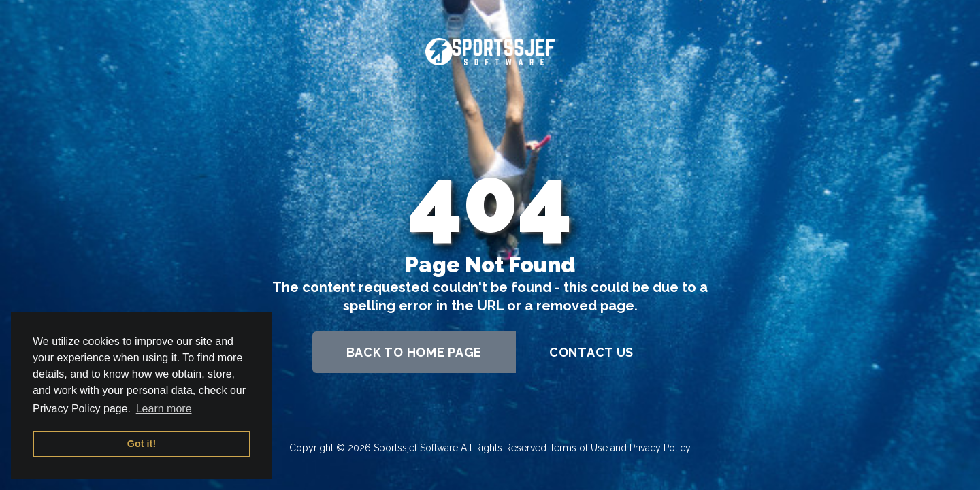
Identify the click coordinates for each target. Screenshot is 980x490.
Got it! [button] (142, 444)
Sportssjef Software (416, 448)
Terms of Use (578, 448)
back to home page (414, 352)
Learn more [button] (164, 409)
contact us (591, 352)
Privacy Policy (660, 448)
